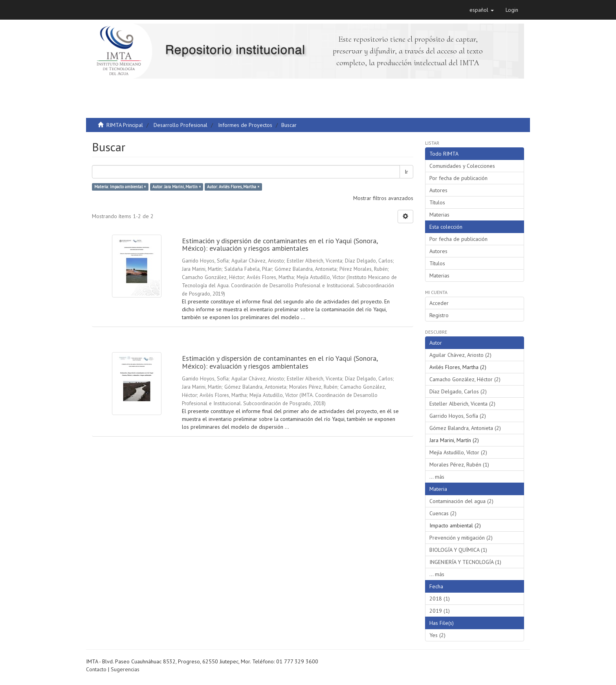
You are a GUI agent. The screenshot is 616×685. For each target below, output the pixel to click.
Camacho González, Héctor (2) (465, 379)
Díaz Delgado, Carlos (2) (458, 391)
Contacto (96, 669)
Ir (406, 172)
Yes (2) (437, 635)
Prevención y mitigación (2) (461, 538)
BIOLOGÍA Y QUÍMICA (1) (458, 550)
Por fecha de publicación (458, 178)
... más (437, 477)
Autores (438, 190)
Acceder (439, 303)
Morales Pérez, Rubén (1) (459, 465)
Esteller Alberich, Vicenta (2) (462, 404)
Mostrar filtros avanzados (383, 198)
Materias (439, 215)
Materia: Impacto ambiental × (120, 187)
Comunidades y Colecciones (462, 166)
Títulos (437, 202)
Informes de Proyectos (245, 125)
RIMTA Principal (125, 125)
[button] (482, 10)
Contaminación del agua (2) (461, 501)
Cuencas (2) (443, 513)
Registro (439, 315)
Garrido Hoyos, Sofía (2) (458, 416)
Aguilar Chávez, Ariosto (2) (460, 355)
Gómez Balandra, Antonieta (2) (465, 428)
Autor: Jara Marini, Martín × (177, 187)
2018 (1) (440, 599)
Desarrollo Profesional (181, 125)
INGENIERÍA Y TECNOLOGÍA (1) (465, 562)
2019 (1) (440, 611)
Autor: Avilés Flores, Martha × (233, 187)
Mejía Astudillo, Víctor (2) (458, 452)
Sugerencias (125, 669)
